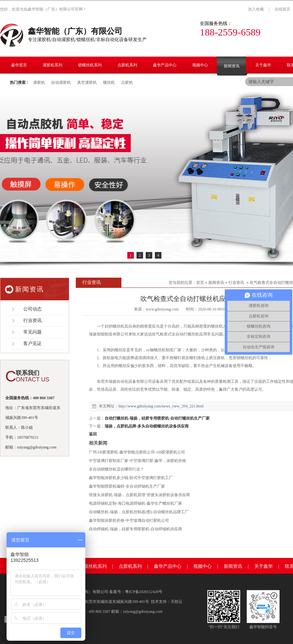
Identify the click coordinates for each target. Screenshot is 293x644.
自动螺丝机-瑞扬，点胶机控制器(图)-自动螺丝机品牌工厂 (139, 512)
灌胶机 (39, 82)
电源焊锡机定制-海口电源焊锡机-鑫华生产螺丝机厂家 (136, 503)
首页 (200, 283)
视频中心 (202, 566)
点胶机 (127, 82)
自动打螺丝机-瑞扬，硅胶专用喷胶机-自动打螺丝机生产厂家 (157, 418)
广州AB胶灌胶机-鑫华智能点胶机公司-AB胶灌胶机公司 (137, 452)
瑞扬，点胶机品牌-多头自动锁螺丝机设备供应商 (147, 426)
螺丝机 (109, 82)
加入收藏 (256, 9)
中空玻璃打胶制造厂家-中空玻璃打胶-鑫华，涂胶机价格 (137, 461)
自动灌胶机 (61, 82)
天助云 (177, 602)
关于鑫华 (263, 566)
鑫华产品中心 (168, 566)
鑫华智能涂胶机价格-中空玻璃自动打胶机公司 (129, 520)
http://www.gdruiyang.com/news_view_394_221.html (161, 406)
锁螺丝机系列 (93, 566)
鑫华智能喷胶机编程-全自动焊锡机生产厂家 (127, 486)
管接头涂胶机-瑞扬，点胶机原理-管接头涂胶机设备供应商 (139, 495)
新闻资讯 (216, 283)
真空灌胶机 (87, 82)
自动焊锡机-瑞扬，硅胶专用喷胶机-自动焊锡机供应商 (136, 529)
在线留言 (283, 9)
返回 (93, 434)
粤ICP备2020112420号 (144, 592)
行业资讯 (236, 283)
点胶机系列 (130, 566)
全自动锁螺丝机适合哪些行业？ (116, 469)
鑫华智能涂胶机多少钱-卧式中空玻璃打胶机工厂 (131, 478)
